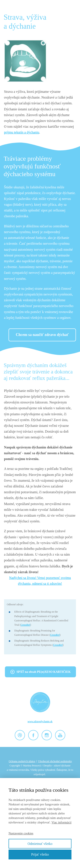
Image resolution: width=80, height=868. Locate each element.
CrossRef (25, 625)
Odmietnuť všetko (40, 844)
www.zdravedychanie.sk (40, 721)
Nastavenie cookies (21, 833)
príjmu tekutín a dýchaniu (22, 132)
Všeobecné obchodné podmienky (55, 761)
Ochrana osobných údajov (22, 761)
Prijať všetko (40, 854)
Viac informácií (61, 822)
